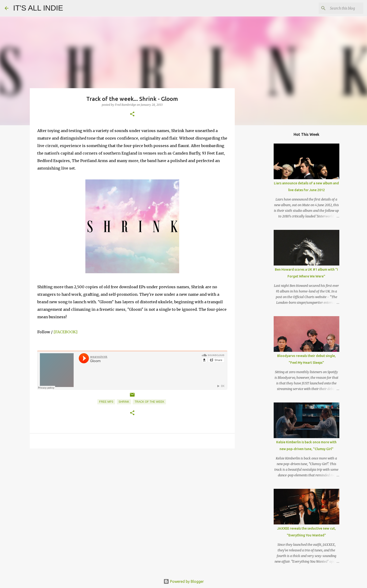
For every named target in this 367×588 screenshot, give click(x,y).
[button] (132, 114)
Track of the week (149, 402)
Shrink (124, 402)
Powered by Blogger (184, 581)
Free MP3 (106, 402)
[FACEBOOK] (65, 332)
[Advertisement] (132, 488)
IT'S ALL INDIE (38, 8)
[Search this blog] (339, 8)
